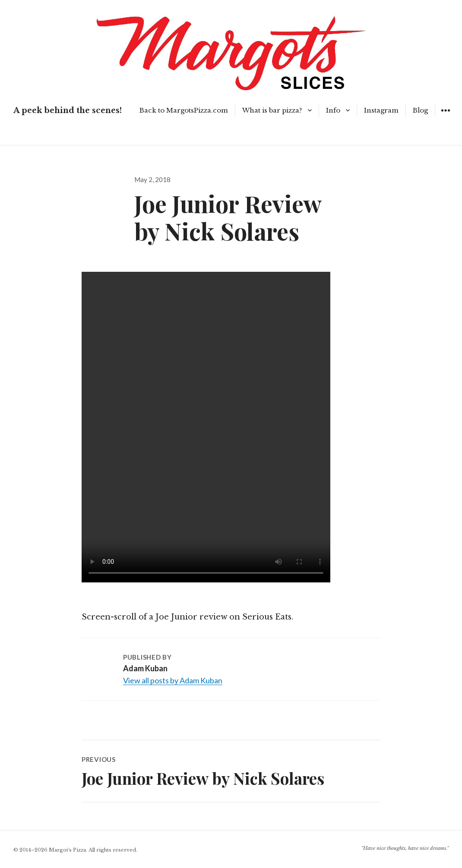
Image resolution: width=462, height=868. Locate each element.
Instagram (381, 110)
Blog (420, 110)
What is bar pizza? (272, 110)
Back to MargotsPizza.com (184, 110)
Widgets (445, 117)
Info (333, 110)
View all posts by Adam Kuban (173, 680)
